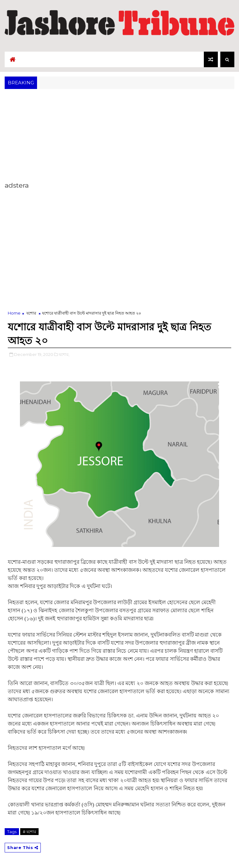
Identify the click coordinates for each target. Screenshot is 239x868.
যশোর (31, 313)
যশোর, (64, 354)
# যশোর (29, 832)
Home (14, 313)
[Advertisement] (119, 137)
